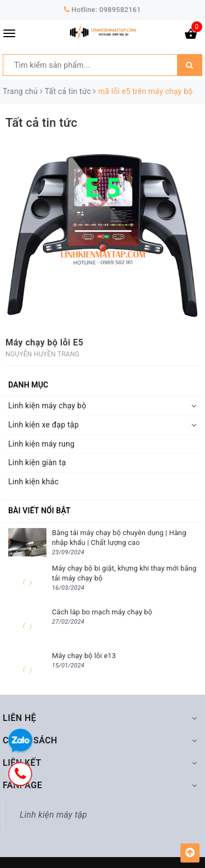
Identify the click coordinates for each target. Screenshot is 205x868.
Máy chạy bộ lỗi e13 (84, 656)
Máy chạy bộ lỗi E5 (45, 342)
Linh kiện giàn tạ (37, 462)
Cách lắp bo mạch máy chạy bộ (102, 612)
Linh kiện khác (33, 482)
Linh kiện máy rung (41, 444)
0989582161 (120, 10)
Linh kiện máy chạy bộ (47, 406)
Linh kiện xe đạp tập (43, 425)
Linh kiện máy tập (53, 815)
